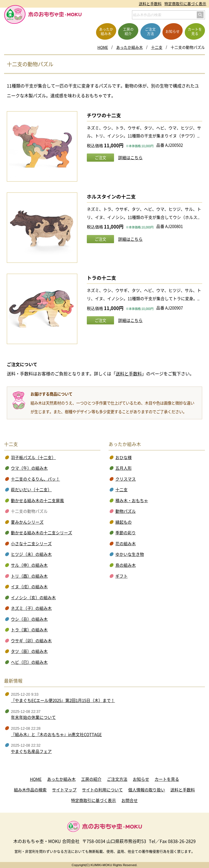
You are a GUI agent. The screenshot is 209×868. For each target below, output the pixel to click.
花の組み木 (126, 544)
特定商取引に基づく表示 (185, 4)
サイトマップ (64, 790)
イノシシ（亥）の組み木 (33, 598)
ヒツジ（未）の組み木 (31, 554)
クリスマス (126, 479)
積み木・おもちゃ (132, 501)
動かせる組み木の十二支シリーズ (42, 533)
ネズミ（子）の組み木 (31, 608)
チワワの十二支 (104, 115)
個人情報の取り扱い (147, 790)
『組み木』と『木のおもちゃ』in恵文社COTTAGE (56, 734)
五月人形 (124, 468)
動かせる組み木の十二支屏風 (37, 501)
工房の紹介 (91, 779)
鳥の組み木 (126, 565)
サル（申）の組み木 (29, 565)
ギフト (122, 576)
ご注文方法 (117, 779)
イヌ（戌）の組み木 (29, 587)
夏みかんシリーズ (27, 522)
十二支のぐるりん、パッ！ (35, 479)
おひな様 (124, 457)
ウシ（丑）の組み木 (29, 619)
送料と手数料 (150, 4)
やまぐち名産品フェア (31, 751)
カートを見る (167, 779)
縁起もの (124, 522)
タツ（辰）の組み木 (29, 651)
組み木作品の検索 (30, 790)
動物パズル (126, 511)
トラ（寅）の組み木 (29, 630)
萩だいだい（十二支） (31, 490)
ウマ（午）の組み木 (29, 468)
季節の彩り (126, 533)
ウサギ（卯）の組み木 (31, 641)
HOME (103, 47)
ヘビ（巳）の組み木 (29, 662)
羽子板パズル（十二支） (33, 457)
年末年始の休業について (33, 717)
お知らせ (141, 779)
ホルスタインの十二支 (111, 197)
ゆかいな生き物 (130, 554)
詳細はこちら (130, 158)
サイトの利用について (102, 790)
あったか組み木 (130, 47)
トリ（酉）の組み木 (29, 576)
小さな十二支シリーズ (31, 544)
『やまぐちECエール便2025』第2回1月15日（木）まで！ (63, 700)
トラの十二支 (102, 278)
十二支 (157, 47)
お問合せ (130, 800)
